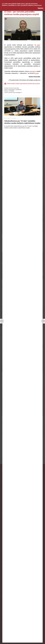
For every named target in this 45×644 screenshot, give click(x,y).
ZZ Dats (37, 45)
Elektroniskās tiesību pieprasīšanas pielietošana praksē (23, 84)
